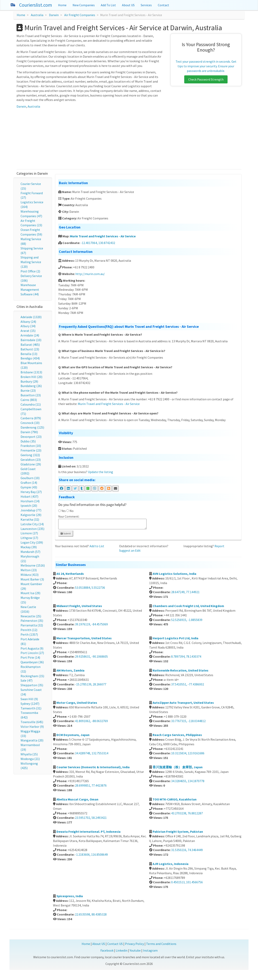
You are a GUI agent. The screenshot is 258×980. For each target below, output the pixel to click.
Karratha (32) (30, 519)
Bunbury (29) (29, 381)
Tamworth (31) (31, 708)
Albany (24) (28, 322)
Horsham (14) (30, 501)
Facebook (107, 950)
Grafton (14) (29, 483)
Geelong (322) (30, 455)
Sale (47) (27, 680)
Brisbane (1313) (31, 372)
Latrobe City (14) (32, 524)
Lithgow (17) (29, 538)
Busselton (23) (31, 395)
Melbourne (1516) (33, 565)
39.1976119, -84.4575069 (91, 624)
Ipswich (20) (29, 506)
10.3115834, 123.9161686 (188, 753)
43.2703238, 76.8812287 (187, 813)
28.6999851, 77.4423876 (91, 785)
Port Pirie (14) (30, 657)
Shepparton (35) (32, 685)
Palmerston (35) (32, 621)
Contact (163, 5)
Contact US (115, 944)
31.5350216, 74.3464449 (187, 850)
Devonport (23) (31, 437)
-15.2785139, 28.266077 (91, 684)
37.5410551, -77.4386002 (188, 684)
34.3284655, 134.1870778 (188, 781)
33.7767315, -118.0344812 (188, 721)
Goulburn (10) (30, 478)
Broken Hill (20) (31, 377)
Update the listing (100, 472)
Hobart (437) (29, 496)
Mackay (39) (29, 547)
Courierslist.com (36, 5)
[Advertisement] (129, 139)
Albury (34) (28, 326)
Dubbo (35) (28, 441)
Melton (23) (29, 570)
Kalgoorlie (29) (31, 515)
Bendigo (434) (30, 358)
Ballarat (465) (30, 345)
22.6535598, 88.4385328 (91, 914)
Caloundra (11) (31, 404)
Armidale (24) (30, 335)
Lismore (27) (29, 533)
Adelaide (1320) (31, 317)
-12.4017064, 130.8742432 (98, 243)
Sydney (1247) (30, 704)
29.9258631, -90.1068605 (91, 656)
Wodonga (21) (30, 759)
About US (128, 5)
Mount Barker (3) (32, 579)
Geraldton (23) (31, 460)
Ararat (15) (28, 331)
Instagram (150, 950)
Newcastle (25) (31, 616)
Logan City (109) (32, 542)
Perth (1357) (29, 634)
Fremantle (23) (31, 450)
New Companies (84, 5)
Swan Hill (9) (29, 699)
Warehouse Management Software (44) (30, 290)
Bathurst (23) (30, 349)
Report (219, 546)
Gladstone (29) (31, 464)
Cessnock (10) (30, 423)
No (72, 511)
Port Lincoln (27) (32, 653)
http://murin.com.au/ (90, 274)
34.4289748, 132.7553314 (92, 753)
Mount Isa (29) (30, 593)
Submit (66, 533)
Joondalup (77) (31, 510)
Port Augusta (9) (32, 648)
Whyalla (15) (29, 754)
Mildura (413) (30, 575)
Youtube (135, 950)
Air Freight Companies (80, 15)
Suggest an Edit (130, 550)
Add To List (108, 5)
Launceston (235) (32, 529)
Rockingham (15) (32, 676)
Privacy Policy (134, 944)
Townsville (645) (32, 722)
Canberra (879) (31, 418)
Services (146, 5)
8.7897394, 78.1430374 (186, 656)
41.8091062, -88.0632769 (91, 721)
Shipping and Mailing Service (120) (31, 262)
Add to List (97, 546)
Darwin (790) (29, 432)
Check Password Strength (206, 79)
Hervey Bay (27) (31, 492)
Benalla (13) (29, 354)
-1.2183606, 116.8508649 (91, 854)
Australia (37, 15)
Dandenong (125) (32, 427)
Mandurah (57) (30, 552)
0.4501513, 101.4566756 (187, 882)
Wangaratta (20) (32, 740)
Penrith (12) (29, 630)
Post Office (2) (30, 271)
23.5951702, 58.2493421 (91, 818)
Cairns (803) (29, 400)
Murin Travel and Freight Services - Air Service (103, 236)
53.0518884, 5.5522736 (90, 588)
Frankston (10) (31, 446)
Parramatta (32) (32, 625)
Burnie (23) (28, 390)
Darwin (54, 15)
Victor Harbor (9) (32, 727)
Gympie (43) (29, 487)
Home (62, 5)
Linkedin (122, 950)
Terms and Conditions (161, 944)
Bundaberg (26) (31, 386)
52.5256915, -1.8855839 (187, 620)
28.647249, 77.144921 (185, 592)
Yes (64, 511)
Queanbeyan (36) (32, 662)
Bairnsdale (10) (31, 340)
